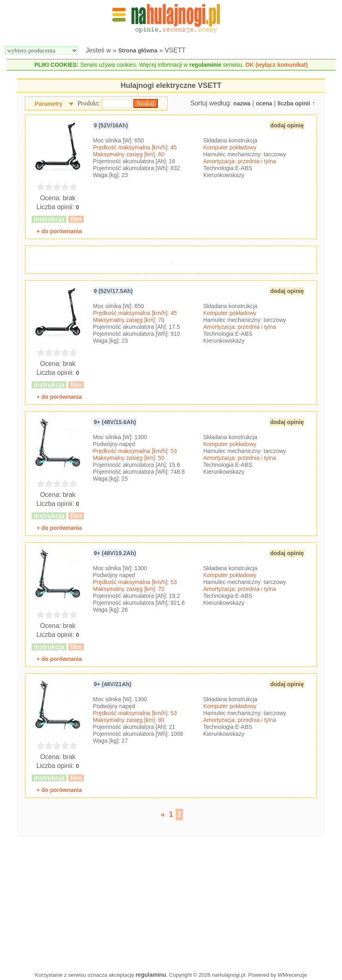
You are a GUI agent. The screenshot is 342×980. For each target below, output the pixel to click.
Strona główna (138, 50)
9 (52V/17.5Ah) (113, 291)
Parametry (49, 104)
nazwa (242, 103)
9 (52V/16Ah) (111, 125)
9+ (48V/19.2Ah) (115, 553)
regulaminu (151, 975)
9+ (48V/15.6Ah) (115, 422)
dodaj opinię (287, 125)
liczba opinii (294, 103)
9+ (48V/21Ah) (113, 684)
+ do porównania (59, 231)
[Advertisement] (171, 902)
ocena (264, 103)
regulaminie (206, 65)
